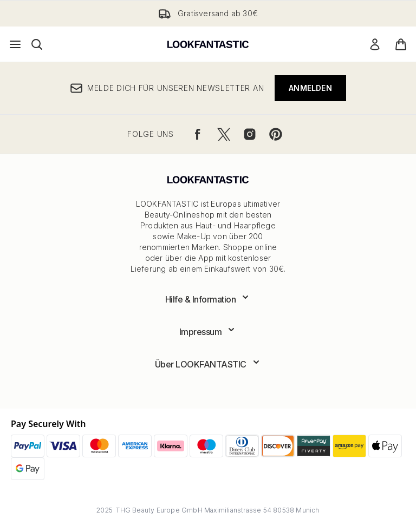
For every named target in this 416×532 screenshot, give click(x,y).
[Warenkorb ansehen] (401, 44)
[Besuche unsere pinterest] (276, 134)
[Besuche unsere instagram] (250, 134)
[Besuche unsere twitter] (224, 134)
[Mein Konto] (375, 44)
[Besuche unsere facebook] (198, 134)
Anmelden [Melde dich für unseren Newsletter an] (310, 88)
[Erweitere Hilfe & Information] (208, 299)
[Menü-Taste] (15, 44)
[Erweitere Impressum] (208, 332)
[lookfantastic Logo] (208, 44)
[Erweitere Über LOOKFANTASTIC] (208, 364)
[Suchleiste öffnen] (37, 44)
